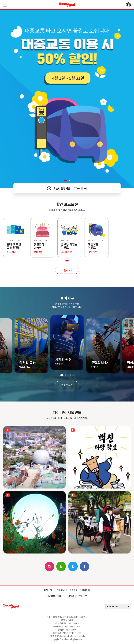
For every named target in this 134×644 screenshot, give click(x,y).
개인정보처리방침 (55, 596)
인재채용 (61, 590)
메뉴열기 (5, 5)
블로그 (61, 566)
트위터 (73, 566)
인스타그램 (49, 566)
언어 (128, 5)
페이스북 (85, 566)
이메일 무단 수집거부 (77, 596)
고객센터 (73, 590)
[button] (66, 180)
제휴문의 (86, 590)
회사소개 (48, 590)
